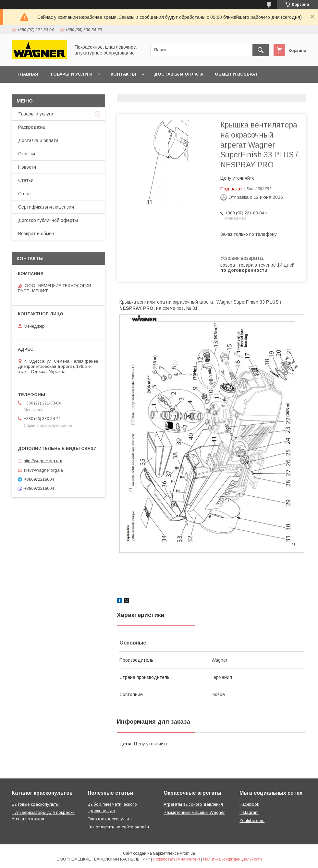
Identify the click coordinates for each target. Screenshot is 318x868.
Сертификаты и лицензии (46, 207)
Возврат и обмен (36, 234)
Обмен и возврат (236, 74)
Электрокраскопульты (110, 819)
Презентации (121, 91)
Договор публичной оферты (55, 91)
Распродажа (31, 127)
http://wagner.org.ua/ (43, 461)
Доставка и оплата (179, 74)
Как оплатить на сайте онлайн (118, 827)
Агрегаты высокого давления (193, 804)
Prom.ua (187, 853)
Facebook (249, 804)
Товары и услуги (71, 74)
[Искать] (261, 50)
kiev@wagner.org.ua (43, 470)
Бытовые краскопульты (35, 804)
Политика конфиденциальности (232, 859)
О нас (24, 194)
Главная (28, 74)
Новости (27, 167)
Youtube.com (252, 820)
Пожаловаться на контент (177, 859)
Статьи (26, 180)
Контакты (123, 74)
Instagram (249, 812)
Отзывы (27, 154)
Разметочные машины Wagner (194, 812)
